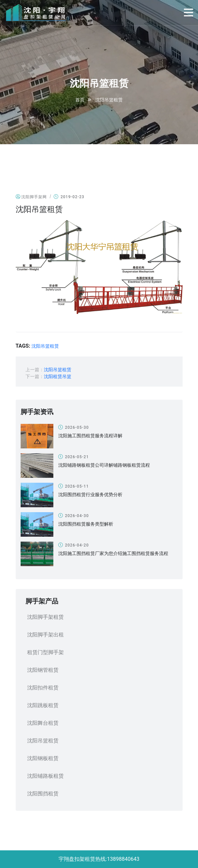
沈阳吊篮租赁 (45, 346)
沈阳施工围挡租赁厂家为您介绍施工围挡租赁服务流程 (113, 553)
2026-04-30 (74, 516)
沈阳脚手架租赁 (45, 617)
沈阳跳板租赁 (43, 705)
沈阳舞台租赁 (43, 723)
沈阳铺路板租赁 (45, 776)
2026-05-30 (74, 427)
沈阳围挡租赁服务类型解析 (86, 524)
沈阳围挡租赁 (43, 794)
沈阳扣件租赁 (43, 688)
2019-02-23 (69, 197)
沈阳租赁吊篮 (58, 376)
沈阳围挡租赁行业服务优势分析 (90, 495)
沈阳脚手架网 (31, 197)
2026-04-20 (74, 545)
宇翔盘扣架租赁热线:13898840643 (99, 859)
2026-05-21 (74, 457)
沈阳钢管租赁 (43, 670)
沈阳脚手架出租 (45, 635)
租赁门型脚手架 (45, 652)
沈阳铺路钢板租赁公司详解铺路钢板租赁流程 (104, 465)
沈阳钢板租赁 (43, 758)
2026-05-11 (74, 486)
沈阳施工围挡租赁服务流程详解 (90, 436)
